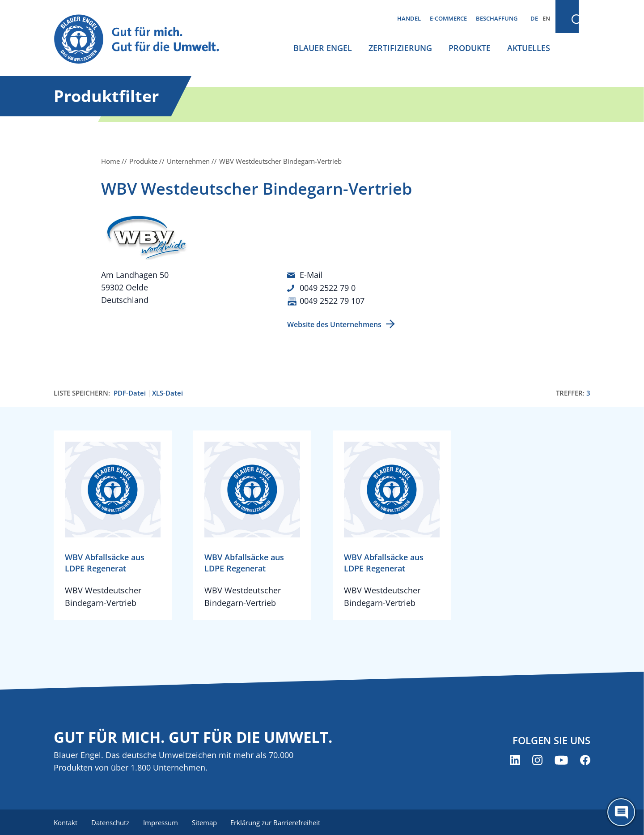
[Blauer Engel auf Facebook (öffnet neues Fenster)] (585, 759)
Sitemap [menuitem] (206, 822)
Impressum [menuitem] (161, 822)
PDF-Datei (130, 392)
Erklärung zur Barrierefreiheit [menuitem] (278, 822)
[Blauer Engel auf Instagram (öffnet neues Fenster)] (537, 759)
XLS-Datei (167, 392)
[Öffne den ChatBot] (621, 812)
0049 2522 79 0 (328, 287)
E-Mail (311, 275)
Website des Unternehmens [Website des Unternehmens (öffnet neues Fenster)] (334, 324)
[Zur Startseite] (145, 40)
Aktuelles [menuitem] (529, 48)
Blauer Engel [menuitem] (323, 48)
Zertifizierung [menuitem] (400, 48)
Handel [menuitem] (409, 18)
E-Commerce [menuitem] (448, 18)
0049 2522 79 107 (332, 300)
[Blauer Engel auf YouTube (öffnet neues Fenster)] (561, 759)
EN (546, 18)
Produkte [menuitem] (470, 48)
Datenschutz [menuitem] (111, 822)
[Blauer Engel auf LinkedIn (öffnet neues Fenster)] (515, 759)
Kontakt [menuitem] (66, 822)
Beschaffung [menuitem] (497, 18)
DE (534, 18)
